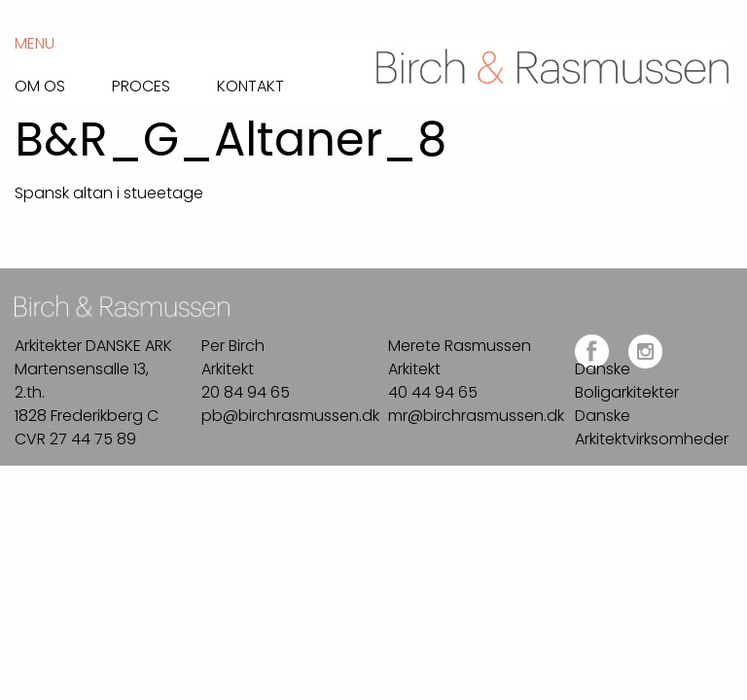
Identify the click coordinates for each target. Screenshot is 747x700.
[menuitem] (63, 81)
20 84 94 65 (246, 392)
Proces (141, 85)
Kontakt (250, 85)
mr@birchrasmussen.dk (476, 416)
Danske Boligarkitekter (627, 381)
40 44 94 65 (433, 392)
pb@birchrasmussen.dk (290, 416)
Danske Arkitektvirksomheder (652, 427)
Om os (40, 85)
